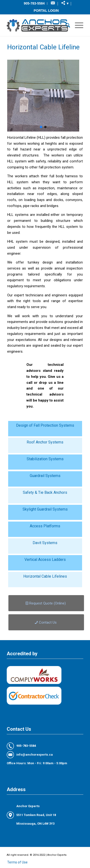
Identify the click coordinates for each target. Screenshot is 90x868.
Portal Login (46, 11)
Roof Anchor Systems (45, 442)
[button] (41, 127)
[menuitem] (34, 3)
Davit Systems (45, 543)
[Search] (65, 25)
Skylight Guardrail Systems (45, 509)
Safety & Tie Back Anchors (45, 492)
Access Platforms (45, 526)
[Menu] (77, 25)
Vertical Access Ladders (45, 560)
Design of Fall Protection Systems (45, 425)
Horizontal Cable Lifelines (45, 576)
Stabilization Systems (45, 459)
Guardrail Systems (45, 476)
